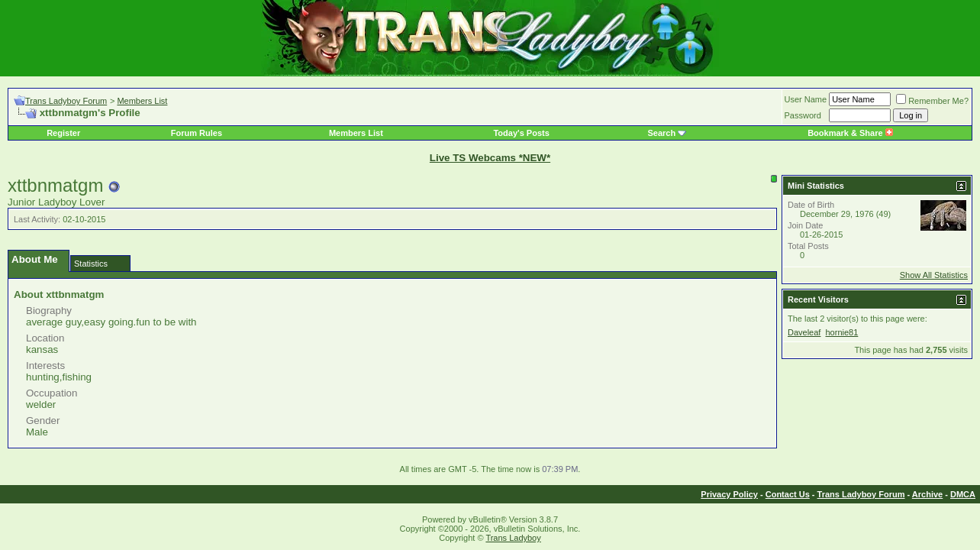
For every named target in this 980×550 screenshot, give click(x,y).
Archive (927, 494)
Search (662, 133)
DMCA (963, 494)
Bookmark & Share (850, 133)
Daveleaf (804, 332)
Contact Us (788, 494)
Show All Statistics (934, 275)
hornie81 (841, 332)
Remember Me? (932, 101)
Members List (142, 101)
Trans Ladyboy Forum (66, 101)
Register (63, 133)
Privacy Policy (729, 494)
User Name (806, 99)
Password (803, 115)
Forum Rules (197, 133)
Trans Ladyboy (513, 538)
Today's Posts (521, 133)
